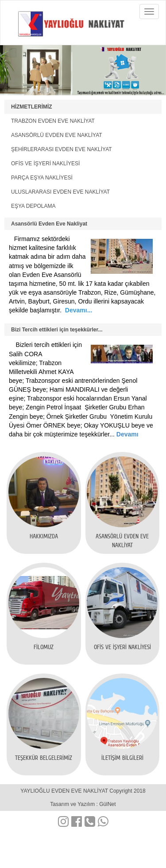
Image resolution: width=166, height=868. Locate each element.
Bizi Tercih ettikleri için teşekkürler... (57, 330)
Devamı (127, 434)
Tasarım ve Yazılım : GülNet (83, 804)
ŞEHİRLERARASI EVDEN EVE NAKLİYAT (62, 149)
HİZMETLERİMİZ (32, 107)
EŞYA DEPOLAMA (33, 206)
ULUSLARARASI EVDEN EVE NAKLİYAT (60, 192)
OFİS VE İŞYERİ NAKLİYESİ (45, 163)
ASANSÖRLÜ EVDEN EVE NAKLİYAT (57, 135)
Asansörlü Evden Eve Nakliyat (49, 224)
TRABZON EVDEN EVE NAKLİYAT (53, 121)
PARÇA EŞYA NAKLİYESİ (42, 178)
